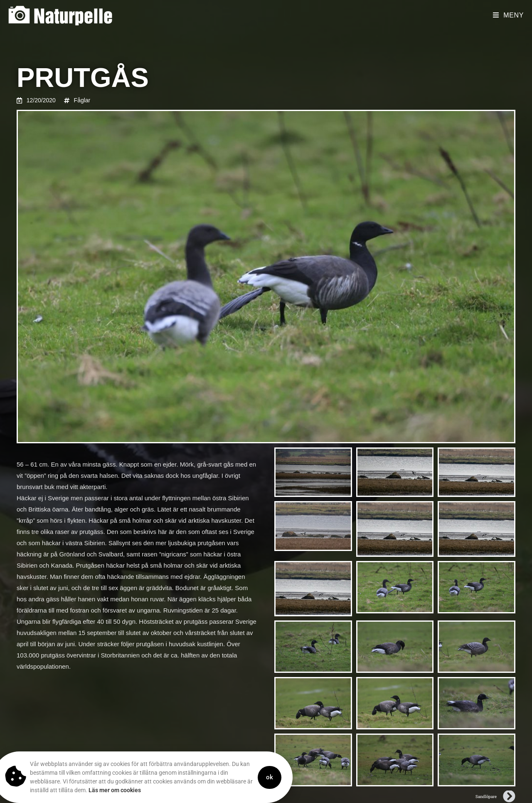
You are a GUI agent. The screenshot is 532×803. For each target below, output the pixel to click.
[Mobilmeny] (508, 15)
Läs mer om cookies (95, 790)
